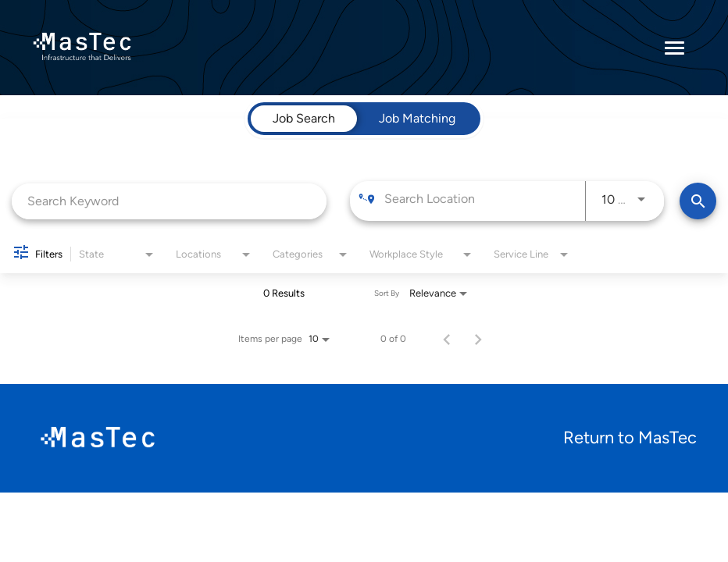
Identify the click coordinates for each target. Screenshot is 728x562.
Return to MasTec (630, 438)
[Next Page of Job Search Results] (478, 339)
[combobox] (169, 201)
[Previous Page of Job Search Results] (447, 339)
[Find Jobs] (698, 201)
